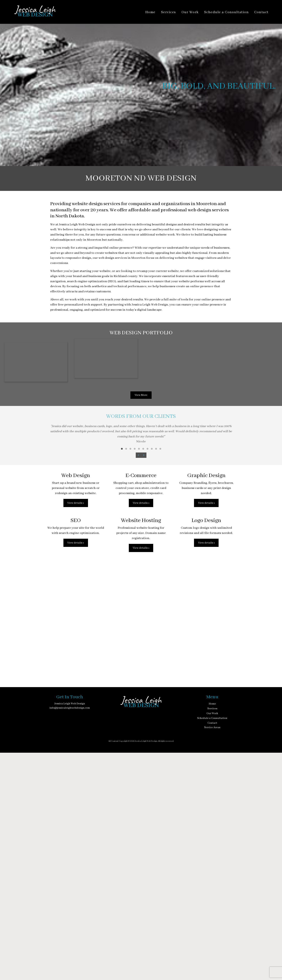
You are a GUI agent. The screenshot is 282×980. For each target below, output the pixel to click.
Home (150, 12)
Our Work (190, 12)
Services (169, 12)
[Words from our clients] (141, 664)
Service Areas (212, 955)
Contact (261, 12)
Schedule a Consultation (227, 12)
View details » (76, 730)
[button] (122, 676)
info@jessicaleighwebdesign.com (70, 935)
